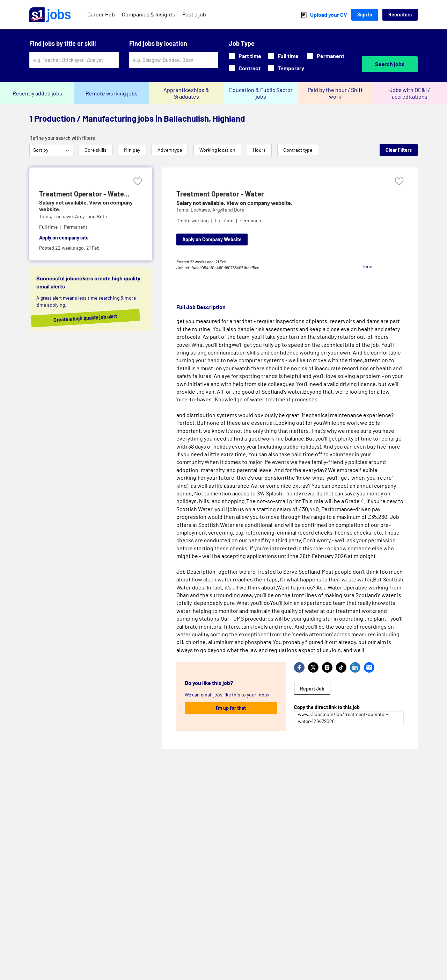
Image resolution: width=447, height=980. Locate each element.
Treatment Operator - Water (220, 194)
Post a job (194, 14)
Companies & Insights (149, 14)
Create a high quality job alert (96, 318)
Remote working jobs (112, 93)
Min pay (132, 150)
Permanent (326, 56)
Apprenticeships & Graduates (186, 93)
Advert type (170, 150)
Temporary (286, 68)
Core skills (96, 150)
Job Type (242, 43)
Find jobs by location (158, 43)
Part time (245, 56)
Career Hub (101, 14)
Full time (283, 56)
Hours (259, 150)
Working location (217, 150)
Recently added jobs (37, 93)
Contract (245, 68)
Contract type (298, 150)
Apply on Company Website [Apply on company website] (212, 239)
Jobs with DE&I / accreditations (410, 93)
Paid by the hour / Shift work (335, 93)
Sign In (365, 15)
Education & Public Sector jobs (261, 93)
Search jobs (390, 64)
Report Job (312, 689)
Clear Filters (399, 150)
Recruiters (400, 15)
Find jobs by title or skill (63, 43)
